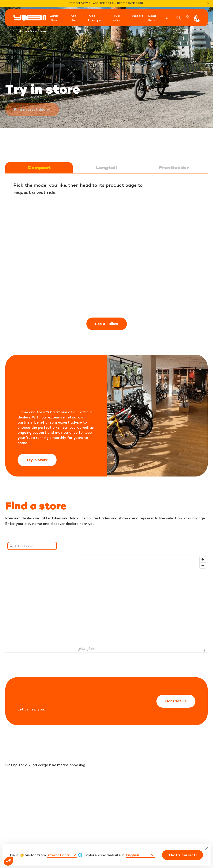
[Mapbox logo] (86, 649)
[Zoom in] (203, 559)
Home (23, 31)
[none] (170, 18)
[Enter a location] (32, 546)
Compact (39, 168)
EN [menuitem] (168, 18)
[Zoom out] (203, 565)
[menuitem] (170, 18)
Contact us (176, 701)
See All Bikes (107, 324)
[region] (142, 603)
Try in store (37, 460)
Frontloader (174, 168)
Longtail (106, 168)
